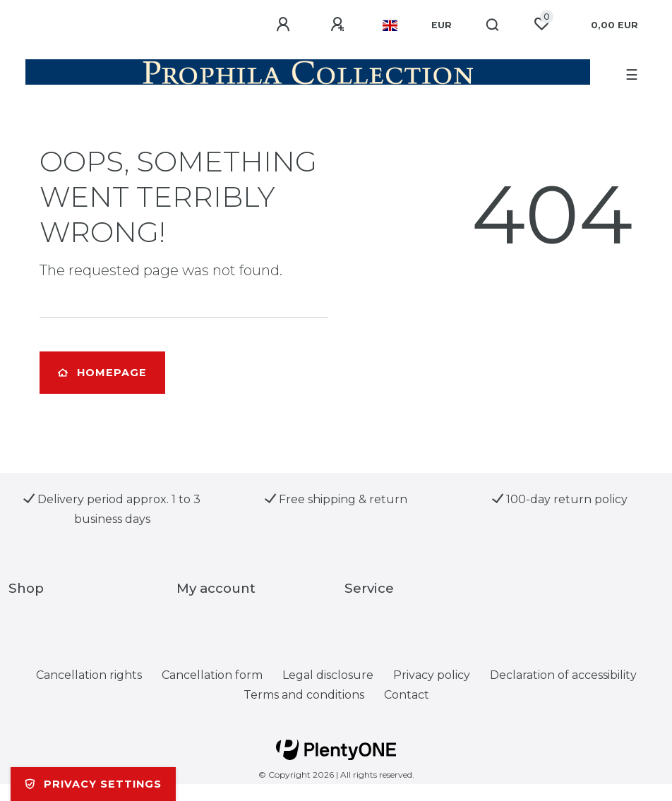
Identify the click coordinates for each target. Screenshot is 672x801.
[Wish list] (541, 24)
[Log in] (285, 25)
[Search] (493, 25)
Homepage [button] (102, 373)
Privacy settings (93, 784)
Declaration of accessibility (563, 675)
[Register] (340, 25)
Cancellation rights (89, 675)
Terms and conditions (304, 695)
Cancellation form (212, 675)
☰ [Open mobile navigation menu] (632, 75)
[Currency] (442, 25)
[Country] (390, 25)
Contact (407, 695)
